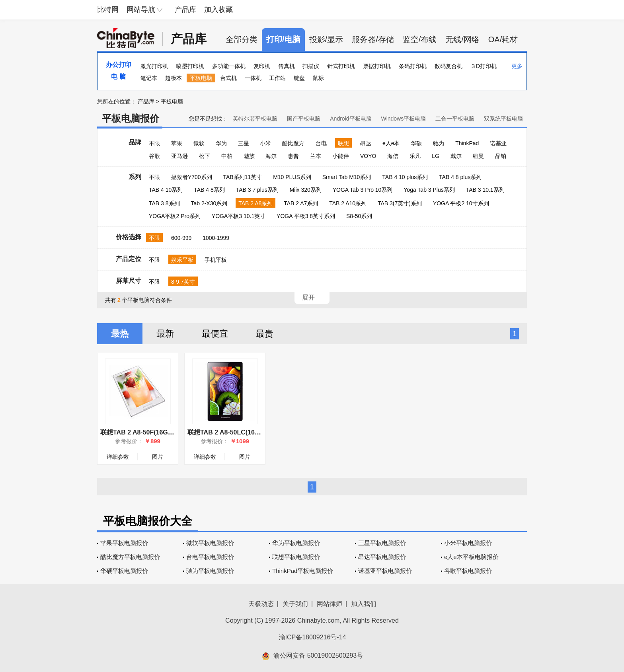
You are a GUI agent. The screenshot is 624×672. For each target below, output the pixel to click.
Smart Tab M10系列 (347, 177)
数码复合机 (448, 66)
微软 (199, 143)
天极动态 (261, 604)
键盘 (299, 78)
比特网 (108, 10)
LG (436, 156)
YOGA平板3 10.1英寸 (239, 216)
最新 (165, 334)
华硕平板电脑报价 (124, 571)
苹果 (177, 143)
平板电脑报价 (131, 118)
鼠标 (318, 78)
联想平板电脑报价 (296, 557)
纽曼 (478, 156)
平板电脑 (201, 78)
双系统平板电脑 (503, 119)
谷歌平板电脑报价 (468, 571)
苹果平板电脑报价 (124, 543)
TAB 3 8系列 (164, 203)
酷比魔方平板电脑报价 (130, 557)
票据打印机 (377, 66)
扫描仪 (311, 66)
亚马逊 (179, 156)
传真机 (287, 66)
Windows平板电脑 (403, 119)
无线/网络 (462, 39)
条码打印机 (413, 66)
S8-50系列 (359, 216)
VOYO (368, 156)
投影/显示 (326, 39)
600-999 (181, 238)
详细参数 (118, 457)
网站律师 (330, 604)
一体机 (253, 78)
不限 (154, 143)
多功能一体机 (229, 66)
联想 (343, 143)
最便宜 (215, 334)
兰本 (316, 156)
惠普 (293, 156)
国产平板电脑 (304, 119)
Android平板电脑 (351, 119)
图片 (158, 457)
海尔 (271, 156)
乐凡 (415, 156)
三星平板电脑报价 (382, 543)
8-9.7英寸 (183, 282)
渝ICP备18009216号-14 (313, 637)
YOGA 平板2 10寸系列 (461, 203)
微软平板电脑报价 (210, 543)
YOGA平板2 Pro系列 (175, 216)
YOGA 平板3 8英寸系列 (306, 216)
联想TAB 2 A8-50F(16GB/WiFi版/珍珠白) (159, 432)
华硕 (416, 143)
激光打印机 (154, 66)
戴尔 (456, 156)
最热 (120, 334)
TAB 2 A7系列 (301, 203)
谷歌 (154, 156)
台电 (321, 143)
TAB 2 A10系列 (348, 203)
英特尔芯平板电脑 (255, 119)
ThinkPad (467, 143)
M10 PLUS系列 (292, 177)
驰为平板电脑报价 (210, 571)
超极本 (174, 78)
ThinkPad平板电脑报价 (303, 571)
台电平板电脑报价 (210, 557)
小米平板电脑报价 (468, 543)
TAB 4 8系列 (209, 190)
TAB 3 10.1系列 (485, 190)
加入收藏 (218, 10)
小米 (265, 143)
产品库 (185, 10)
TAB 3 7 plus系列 (257, 190)
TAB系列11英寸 (242, 177)
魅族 (249, 156)
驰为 (439, 143)
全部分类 (242, 39)
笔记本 (149, 78)
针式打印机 (341, 66)
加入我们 (364, 604)
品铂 (501, 156)
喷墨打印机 (190, 66)
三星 (244, 143)
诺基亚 (498, 143)
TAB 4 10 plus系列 (405, 177)
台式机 (228, 78)
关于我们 (295, 604)
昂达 (366, 143)
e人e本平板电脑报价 (471, 557)
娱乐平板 (182, 260)
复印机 (262, 66)
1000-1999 (216, 238)
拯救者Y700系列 (192, 177)
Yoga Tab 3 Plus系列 (429, 190)
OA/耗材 (503, 39)
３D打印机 (484, 66)
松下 (205, 156)
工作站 (277, 78)
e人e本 (391, 143)
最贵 (265, 334)
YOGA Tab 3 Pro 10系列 (363, 190)
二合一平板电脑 (455, 119)
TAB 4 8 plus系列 (460, 177)
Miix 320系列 (306, 190)
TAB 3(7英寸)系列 (400, 203)
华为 (221, 143)
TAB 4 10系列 (166, 190)
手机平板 (216, 260)
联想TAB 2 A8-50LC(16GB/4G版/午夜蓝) (246, 432)
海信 (393, 156)
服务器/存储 (373, 39)
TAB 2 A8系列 (255, 203)
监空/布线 (420, 39)
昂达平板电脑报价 (382, 557)
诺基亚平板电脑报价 (385, 571)
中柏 (227, 156)
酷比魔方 (293, 143)
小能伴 (341, 156)
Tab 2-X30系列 (209, 203)
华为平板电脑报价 (296, 543)
